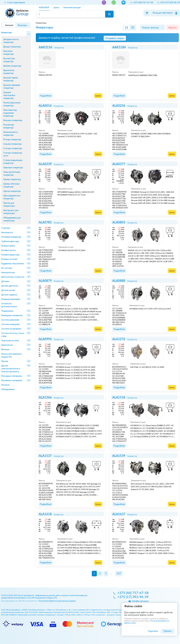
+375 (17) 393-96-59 (133, 597)
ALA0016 (45, 106)
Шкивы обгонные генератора (11, 185)
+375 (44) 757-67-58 (133, 593)
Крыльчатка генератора (9, 72)
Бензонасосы (7, 233)
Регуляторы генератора (9, 126)
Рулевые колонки (9, 259)
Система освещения (10, 324)
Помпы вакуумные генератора (12, 104)
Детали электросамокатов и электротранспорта (11, 369)
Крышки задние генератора (11, 79)
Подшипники (7, 311)
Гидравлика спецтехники (13, 264)
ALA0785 (45, 222)
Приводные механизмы (12, 315)
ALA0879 (45, 281)
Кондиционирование (11, 299)
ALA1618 (45, 514)
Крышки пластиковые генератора (9, 95)
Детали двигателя (10, 286)
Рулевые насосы (9, 250)
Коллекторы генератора (9, 60)
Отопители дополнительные (9, 305)
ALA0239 (45, 164)
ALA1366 (45, 398)
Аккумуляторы (8, 273)
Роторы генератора (12, 140)
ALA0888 (119, 281)
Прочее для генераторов (9, 205)
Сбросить (172, 28)
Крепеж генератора (12, 66)
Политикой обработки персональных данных (57, 601)
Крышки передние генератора (12, 87)
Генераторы (7, 33)
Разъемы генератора (13, 120)
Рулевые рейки (8, 246)
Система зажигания (10, 320)
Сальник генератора (12, 144)
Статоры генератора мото (13, 154)
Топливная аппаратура (11, 237)
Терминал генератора (13, 168)
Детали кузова (8, 290)
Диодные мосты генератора (11, 41)
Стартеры (6, 228)
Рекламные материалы (12, 380)
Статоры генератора (13, 148)
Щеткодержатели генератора (12, 197)
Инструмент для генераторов (11, 212)
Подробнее (46, 96)
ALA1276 (119, 339)
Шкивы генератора (12, 179)
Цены (98, 96)
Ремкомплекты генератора (11, 134)
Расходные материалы (12, 376)
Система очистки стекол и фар (13, 335)
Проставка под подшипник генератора (10, 113)
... (112, 574)
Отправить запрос (115, 38)
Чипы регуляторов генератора (12, 174)
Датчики (5, 281)
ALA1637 (119, 514)
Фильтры (5, 350)
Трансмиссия (7, 345)
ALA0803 (119, 222)
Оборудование (8, 389)
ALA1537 (45, 456)
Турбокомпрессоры (10, 241)
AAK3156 (45, 47)
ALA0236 (119, 106)
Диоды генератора (12, 47)
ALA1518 (119, 398)
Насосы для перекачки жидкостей (12, 355)
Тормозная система (10, 341)
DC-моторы (7, 268)
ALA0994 (45, 339)
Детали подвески (9, 295)
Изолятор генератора (8, 53)
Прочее (5, 361)
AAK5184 (119, 47)
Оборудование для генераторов (12, 219)
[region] (107, 23)
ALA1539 (119, 456)
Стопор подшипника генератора (13, 162)
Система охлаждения (11, 329)
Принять (168, 631)
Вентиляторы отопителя (13, 277)
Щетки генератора (12, 191)
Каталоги (6, 385)
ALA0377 (119, 164)
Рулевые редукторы (10, 255)
